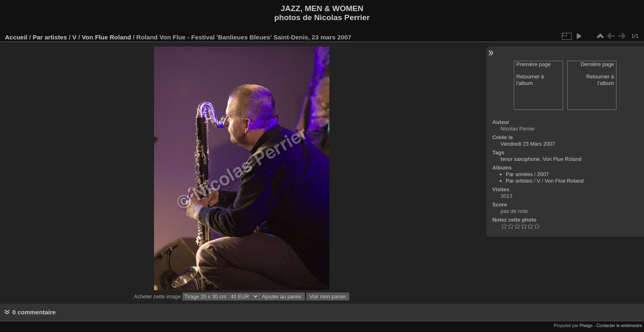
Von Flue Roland (106, 37)
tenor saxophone (520, 159)
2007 (543, 174)
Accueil (16, 37)
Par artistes (50, 37)
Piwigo (586, 325)
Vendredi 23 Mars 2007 (528, 144)
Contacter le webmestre (619, 325)
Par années (519, 174)
